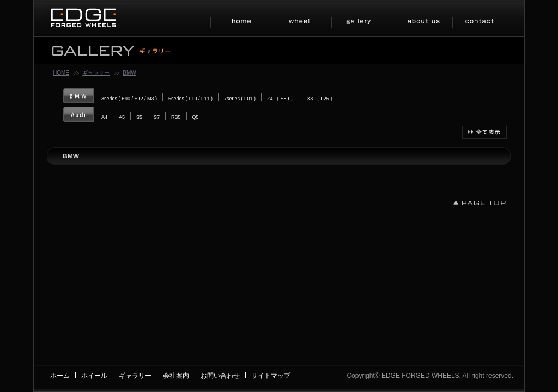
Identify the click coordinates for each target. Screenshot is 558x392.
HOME (61, 73)
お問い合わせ (220, 376)
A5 (122, 117)
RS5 (176, 117)
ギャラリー (96, 73)
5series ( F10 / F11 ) (190, 99)
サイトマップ (271, 376)
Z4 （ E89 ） (281, 99)
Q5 (196, 117)
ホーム (60, 376)
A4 (104, 117)
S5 (139, 117)
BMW (129, 73)
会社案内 (176, 376)
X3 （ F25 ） (321, 99)
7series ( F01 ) (240, 99)
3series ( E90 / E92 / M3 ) (129, 99)
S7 (157, 117)
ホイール (94, 376)
